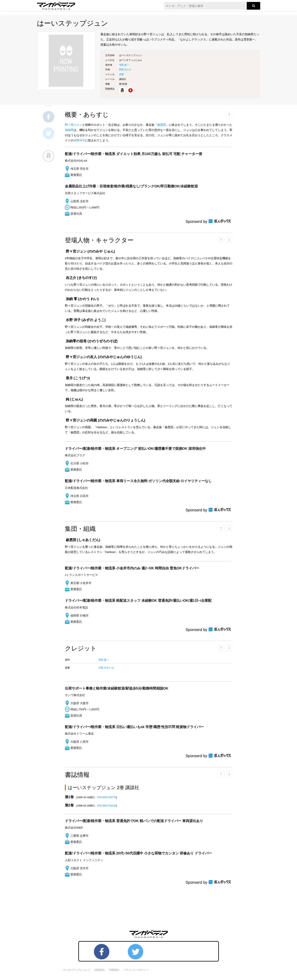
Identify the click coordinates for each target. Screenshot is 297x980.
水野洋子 (79, 140)
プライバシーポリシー (136, 970)
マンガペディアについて (77, 970)
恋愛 (121, 74)
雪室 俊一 (124, 65)
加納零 (69, 130)
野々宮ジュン (74, 125)
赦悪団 (162, 125)
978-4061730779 (107, 797)
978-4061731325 (107, 806)
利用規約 (114, 970)
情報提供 (100, 970)
